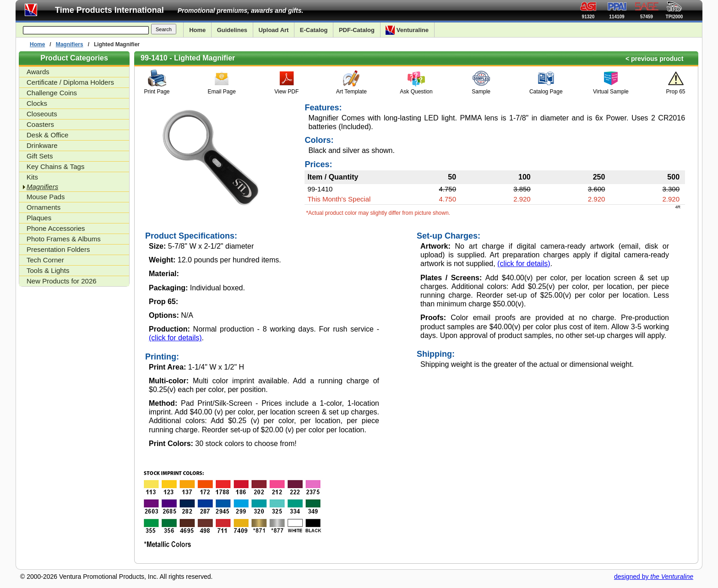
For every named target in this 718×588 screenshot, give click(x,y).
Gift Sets (40, 156)
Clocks (37, 103)
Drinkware (42, 145)
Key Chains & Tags (55, 166)
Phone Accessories (56, 228)
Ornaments (44, 207)
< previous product (654, 59)
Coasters (40, 124)
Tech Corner (45, 260)
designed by (654, 577)
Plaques (39, 218)
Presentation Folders (58, 249)
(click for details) (175, 338)
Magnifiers (70, 44)
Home (197, 30)
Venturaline (407, 30)
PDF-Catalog (357, 30)
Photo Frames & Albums (64, 239)
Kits (32, 177)
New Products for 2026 (62, 281)
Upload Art (273, 30)
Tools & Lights (48, 270)
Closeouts (42, 114)
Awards (38, 72)
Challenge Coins (52, 93)
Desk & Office (47, 135)
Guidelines (232, 30)
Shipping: (436, 354)
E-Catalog (314, 30)
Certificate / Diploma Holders (70, 82)
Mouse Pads (46, 197)
